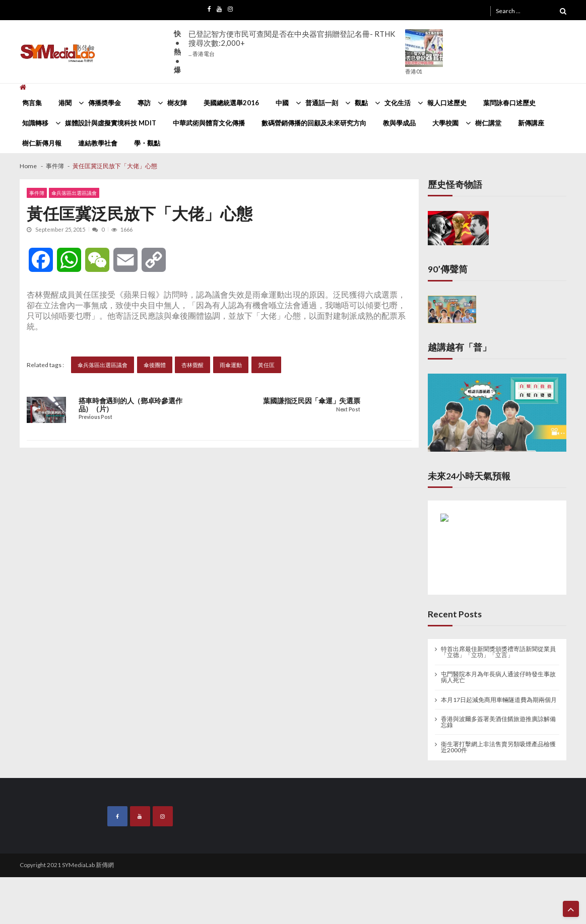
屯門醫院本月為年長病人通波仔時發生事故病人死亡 (498, 677)
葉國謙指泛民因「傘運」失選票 (311, 401)
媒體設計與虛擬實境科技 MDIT (111, 123)
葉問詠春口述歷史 (509, 103)
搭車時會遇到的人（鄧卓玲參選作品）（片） (131, 405)
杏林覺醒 (192, 365)
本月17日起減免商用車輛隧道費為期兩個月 (499, 700)
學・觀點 (147, 143)
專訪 (144, 103)
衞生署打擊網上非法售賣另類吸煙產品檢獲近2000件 (498, 747)
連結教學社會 (98, 143)
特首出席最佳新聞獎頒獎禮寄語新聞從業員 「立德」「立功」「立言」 (498, 652)
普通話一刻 (322, 103)
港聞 (65, 103)
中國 (282, 103)
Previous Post (95, 417)
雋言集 (32, 103)
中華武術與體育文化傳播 (209, 123)
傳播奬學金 (105, 103)
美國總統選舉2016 (231, 103)
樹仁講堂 (488, 123)
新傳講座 (531, 123)
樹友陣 (177, 103)
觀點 (361, 103)
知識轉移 (35, 123)
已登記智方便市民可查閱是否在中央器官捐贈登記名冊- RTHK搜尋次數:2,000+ (292, 43)
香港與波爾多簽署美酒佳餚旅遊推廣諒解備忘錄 (498, 722)
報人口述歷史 (447, 103)
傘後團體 (155, 365)
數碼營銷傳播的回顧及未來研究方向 (314, 123)
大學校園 (445, 123)
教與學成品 (399, 123)
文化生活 (398, 103)
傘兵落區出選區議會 (74, 193)
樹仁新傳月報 (42, 143)
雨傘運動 (231, 365)
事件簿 (37, 193)
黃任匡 (266, 365)
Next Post (348, 410)
